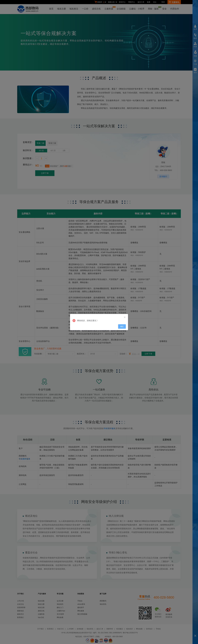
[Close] (125, 317)
